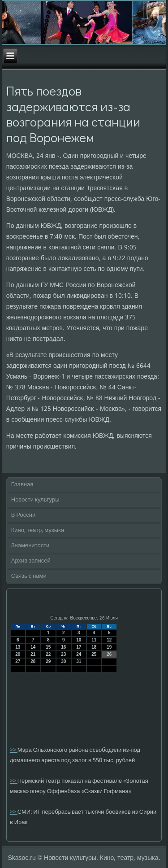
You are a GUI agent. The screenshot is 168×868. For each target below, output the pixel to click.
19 (109, 647)
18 (94, 647)
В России (24, 515)
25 (94, 654)
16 (63, 647)
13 (18, 647)
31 (79, 661)
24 (79, 654)
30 (63, 661)
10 (79, 640)
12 (109, 640)
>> (14, 750)
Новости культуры (35, 500)
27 (18, 661)
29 (48, 661)
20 (18, 654)
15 (48, 647)
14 (33, 647)
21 (33, 654)
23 (63, 654)
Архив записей (31, 561)
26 (109, 654)
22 (48, 654)
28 (33, 661)
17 (79, 647)
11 (94, 640)
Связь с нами (29, 576)
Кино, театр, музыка (38, 530)
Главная (22, 485)
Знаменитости (30, 546)
